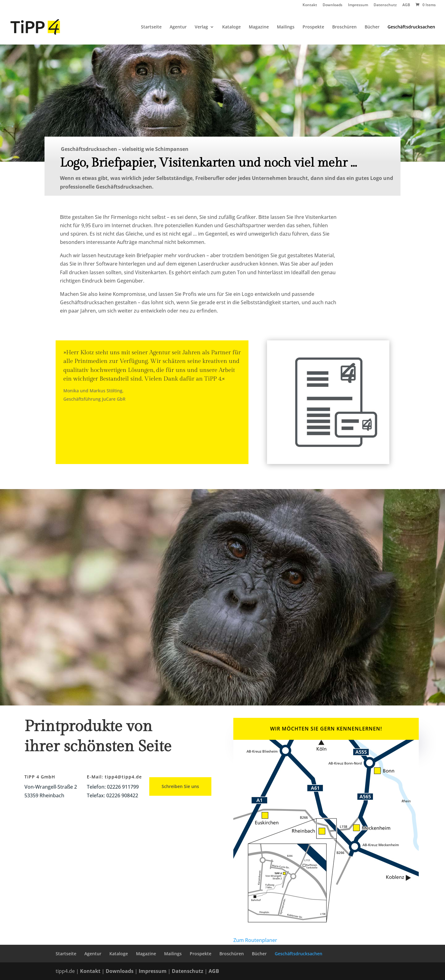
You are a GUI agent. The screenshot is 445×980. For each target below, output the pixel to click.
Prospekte (313, 27)
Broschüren (344, 27)
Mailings (286, 27)
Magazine (259, 27)
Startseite (151, 27)
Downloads (333, 5)
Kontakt (310, 5)
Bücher (372, 27)
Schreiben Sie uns (180, 786)
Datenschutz (385, 5)
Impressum (358, 5)
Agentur (178, 27)
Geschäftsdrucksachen (411, 27)
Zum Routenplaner (255, 940)
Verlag (201, 27)
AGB (406, 5)
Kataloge (231, 27)
